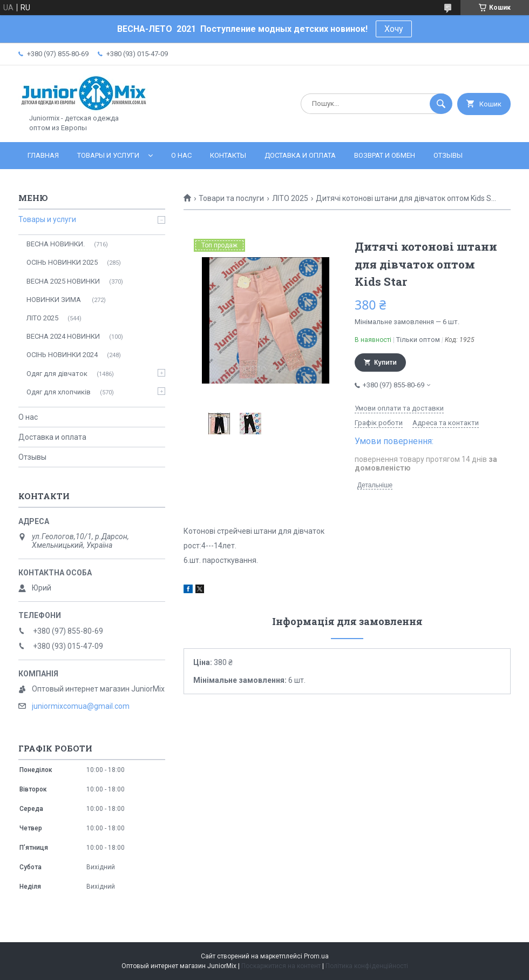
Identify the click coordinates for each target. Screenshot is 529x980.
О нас (181, 155)
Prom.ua (316, 956)
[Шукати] (441, 104)
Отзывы (448, 155)
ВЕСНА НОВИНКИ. (56, 244)
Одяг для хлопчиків (59, 392)
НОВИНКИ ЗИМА (55, 300)
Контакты (228, 155)
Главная (43, 155)
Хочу (394, 29)
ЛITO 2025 (290, 198)
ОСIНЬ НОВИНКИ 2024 (62, 355)
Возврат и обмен (385, 155)
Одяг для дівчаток (57, 374)
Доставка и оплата (300, 155)
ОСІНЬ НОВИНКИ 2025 (62, 262)
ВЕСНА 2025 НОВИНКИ (63, 281)
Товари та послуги (231, 198)
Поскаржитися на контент (281, 966)
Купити (385, 363)
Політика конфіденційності (367, 966)
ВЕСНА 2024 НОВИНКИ (63, 336)
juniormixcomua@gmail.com (81, 706)
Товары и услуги (108, 155)
